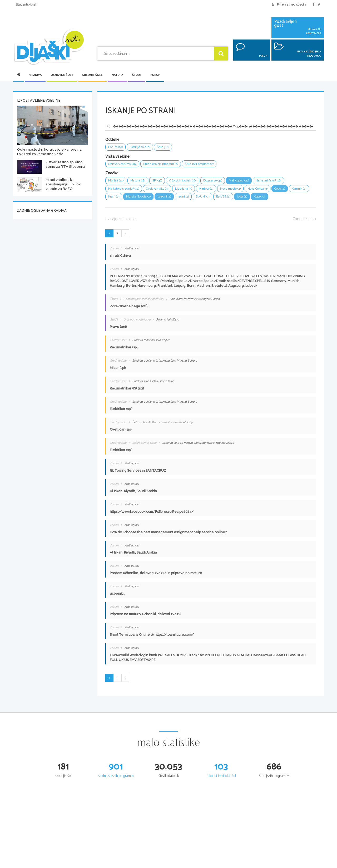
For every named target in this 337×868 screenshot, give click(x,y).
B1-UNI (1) (232, 199)
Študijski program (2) (207, 165)
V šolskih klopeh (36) (190, 182)
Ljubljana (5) (191, 191)
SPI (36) (161, 182)
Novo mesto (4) (241, 191)
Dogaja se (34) (222, 182)
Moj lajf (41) (117, 182)
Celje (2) (294, 191)
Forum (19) (116, 147)
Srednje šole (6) (143, 147)
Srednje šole (92, 75)
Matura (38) (140, 182)
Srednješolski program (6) (165, 165)
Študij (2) (168, 147)
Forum (155, 75)
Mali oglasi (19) (251, 182)
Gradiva (35, 75)
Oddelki (112, 140)
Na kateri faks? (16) (283, 182)
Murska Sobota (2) (164, 199)
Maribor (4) (215, 191)
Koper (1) (293, 199)
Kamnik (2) (116, 199)
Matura (117, 75)
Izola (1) (274, 199)
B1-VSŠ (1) (254, 199)
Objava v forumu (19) (124, 165)
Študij (137, 75)
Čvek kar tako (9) (162, 191)
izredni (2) (191, 199)
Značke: (112, 174)
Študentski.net (26, 4)
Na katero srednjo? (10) (126, 191)
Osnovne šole (62, 75)
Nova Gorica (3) (270, 191)
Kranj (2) (137, 199)
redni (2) (212, 199)
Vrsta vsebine (117, 157)
